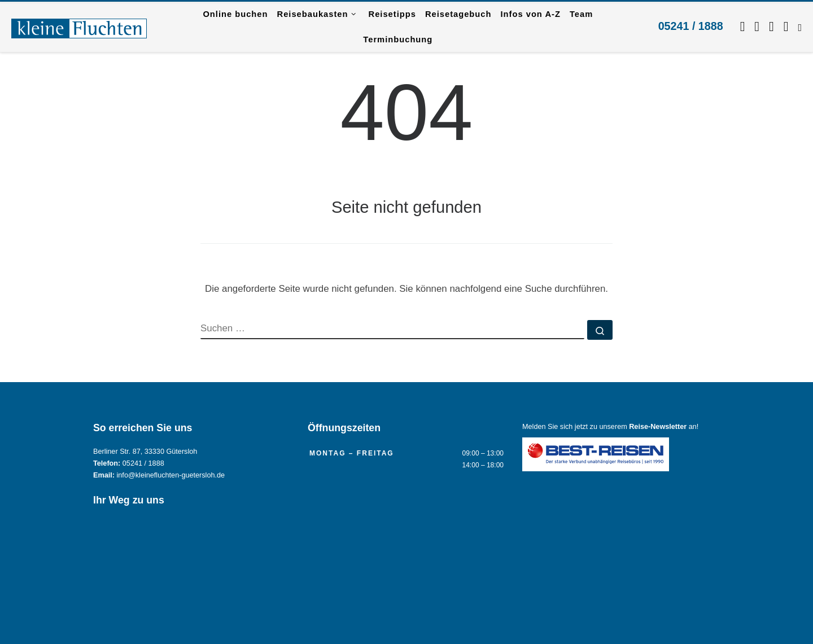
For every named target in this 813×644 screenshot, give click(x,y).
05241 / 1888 (691, 26)
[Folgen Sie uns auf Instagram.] (757, 27)
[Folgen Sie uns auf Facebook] (743, 27)
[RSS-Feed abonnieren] (800, 27)
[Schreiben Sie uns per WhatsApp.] (772, 27)
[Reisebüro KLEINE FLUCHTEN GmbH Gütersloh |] (79, 27)
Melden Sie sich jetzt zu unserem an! (610, 427)
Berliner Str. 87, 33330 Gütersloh (145, 452)
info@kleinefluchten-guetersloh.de (171, 475)
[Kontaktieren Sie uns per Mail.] (786, 27)
